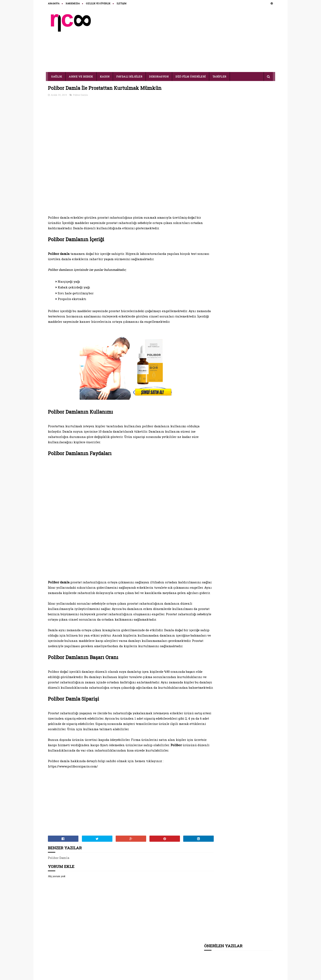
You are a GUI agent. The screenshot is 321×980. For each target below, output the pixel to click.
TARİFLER (219, 77)
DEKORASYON (159, 77)
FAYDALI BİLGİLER (129, 77)
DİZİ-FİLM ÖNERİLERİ (191, 77)
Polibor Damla (81, 95)
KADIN (105, 77)
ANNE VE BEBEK (81, 77)
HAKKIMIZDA (73, 4)
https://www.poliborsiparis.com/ (73, 789)
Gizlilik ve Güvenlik (98, 4)
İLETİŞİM (122, 4)
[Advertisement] (199, 39)
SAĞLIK (57, 77)
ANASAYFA (54, 4)
